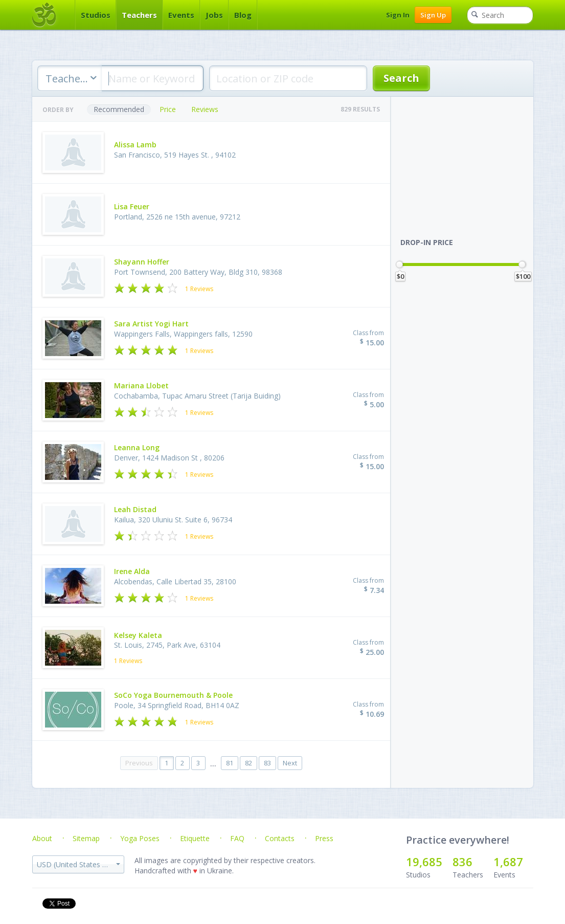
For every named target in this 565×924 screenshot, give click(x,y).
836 (462, 862)
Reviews (205, 109)
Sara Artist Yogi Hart (151, 324)
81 (230, 763)
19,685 (424, 862)
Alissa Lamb (135, 145)
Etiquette (195, 838)
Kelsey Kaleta (138, 635)
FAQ (237, 838)
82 (248, 763)
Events (181, 15)
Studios (96, 15)
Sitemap (86, 838)
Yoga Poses (140, 838)
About (42, 838)
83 (267, 763)
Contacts (280, 838)
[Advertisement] (467, 161)
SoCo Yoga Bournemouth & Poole (173, 695)
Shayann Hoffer (142, 262)
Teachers (139, 15)
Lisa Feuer (132, 206)
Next (290, 763)
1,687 (508, 862)
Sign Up (433, 15)
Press (324, 838)
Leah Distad (135, 509)
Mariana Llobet (141, 386)
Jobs (214, 15)
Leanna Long (137, 447)
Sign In (398, 15)
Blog (243, 15)
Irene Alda (132, 571)
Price (168, 109)
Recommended (119, 109)
